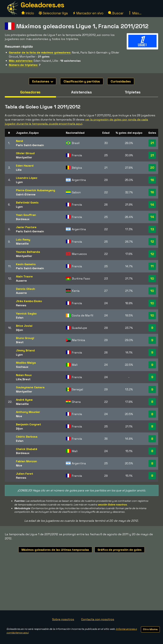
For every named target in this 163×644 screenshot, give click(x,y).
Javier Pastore (26, 227)
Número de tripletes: (23, 65)
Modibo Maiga (26, 363)
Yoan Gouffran (26, 215)
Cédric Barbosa (27, 437)
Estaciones (43, 81)
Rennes (21, 305)
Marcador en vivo (88, 13)
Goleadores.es (42, 5)
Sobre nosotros (63, 619)
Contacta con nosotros (98, 619)
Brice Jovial (24, 326)
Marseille (22, 244)
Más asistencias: (21, 61)
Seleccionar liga (53, 13)
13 (152, 229)
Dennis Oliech (26, 289)
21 (152, 143)
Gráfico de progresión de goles (120, 550)
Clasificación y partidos (82, 81)
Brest (20, 342)
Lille (19, 170)
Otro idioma (150, 629)
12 (152, 242)
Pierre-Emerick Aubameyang (36, 190)
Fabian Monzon (27, 461)
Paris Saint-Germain (30, 145)
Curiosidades (121, 81)
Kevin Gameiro (26, 264)
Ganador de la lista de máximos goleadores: (40, 52)
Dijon (20, 330)
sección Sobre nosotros (112, 505)
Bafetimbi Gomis (27, 202)
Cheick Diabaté (27, 449)
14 (152, 205)
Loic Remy (23, 240)
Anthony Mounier (28, 412)
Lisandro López (27, 178)
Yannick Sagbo (26, 313)
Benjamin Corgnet (28, 424)
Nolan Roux (24, 375)
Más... (135, 13)
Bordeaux (23, 219)
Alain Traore (24, 276)
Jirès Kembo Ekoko (29, 301)
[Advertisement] (81, 586)
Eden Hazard (25, 166)
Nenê (20, 141)
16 (152, 180)
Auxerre (21, 281)
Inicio (28, 13)
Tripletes (133, 92)
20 (152, 168)
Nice (19, 416)
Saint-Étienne (26, 194)
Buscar (116, 13)
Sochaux (22, 367)
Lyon (19, 182)
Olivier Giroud (25, 153)
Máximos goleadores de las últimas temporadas (55, 550)
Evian (20, 317)
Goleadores (30, 92)
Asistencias (81, 92)
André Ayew (24, 400)
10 (152, 279)
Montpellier (24, 157)
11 (152, 266)
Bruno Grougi (25, 338)
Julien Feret (25, 474)
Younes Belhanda (28, 252)
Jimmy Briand (25, 350)
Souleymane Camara (30, 387)
